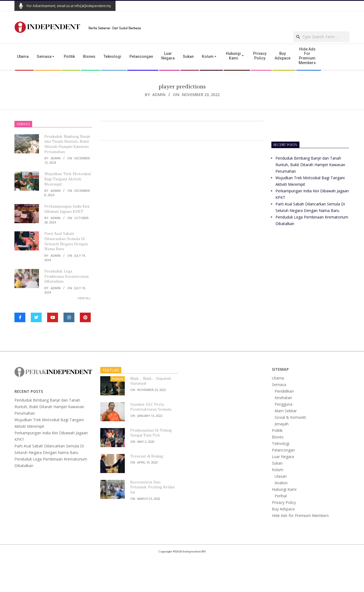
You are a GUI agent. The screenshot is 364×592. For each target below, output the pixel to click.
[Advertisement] (286, 21)
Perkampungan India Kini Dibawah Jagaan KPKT (67, 209)
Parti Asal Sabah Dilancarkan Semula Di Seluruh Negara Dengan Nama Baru (66, 241)
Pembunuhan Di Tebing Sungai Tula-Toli (151, 433)
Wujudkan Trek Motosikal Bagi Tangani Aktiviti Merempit (68, 179)
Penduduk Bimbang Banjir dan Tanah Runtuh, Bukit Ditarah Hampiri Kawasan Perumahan (67, 144)
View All (84, 298)
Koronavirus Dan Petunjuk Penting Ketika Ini (152, 487)
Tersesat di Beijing (147, 456)
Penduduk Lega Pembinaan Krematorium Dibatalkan (66, 276)
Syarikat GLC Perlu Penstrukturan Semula (151, 407)
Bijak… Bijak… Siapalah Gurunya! (151, 381)
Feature (118, 379)
